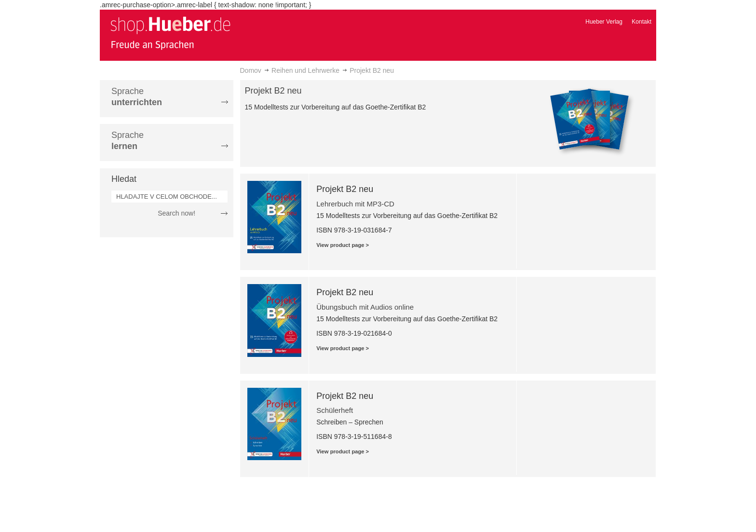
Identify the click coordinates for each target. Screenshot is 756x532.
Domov (251, 70)
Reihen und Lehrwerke (305, 70)
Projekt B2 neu (345, 189)
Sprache (137, 97)
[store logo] (170, 33)
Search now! (176, 213)
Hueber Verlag (604, 22)
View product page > (343, 245)
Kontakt (641, 22)
